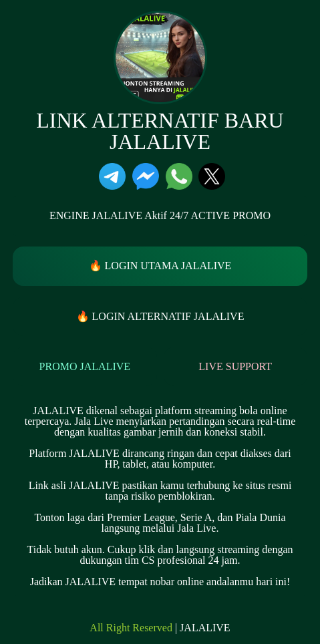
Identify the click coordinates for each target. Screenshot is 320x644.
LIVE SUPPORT (235, 366)
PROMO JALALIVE (85, 366)
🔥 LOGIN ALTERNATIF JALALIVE (160, 316)
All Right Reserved (131, 628)
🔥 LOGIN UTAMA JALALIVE (160, 266)
